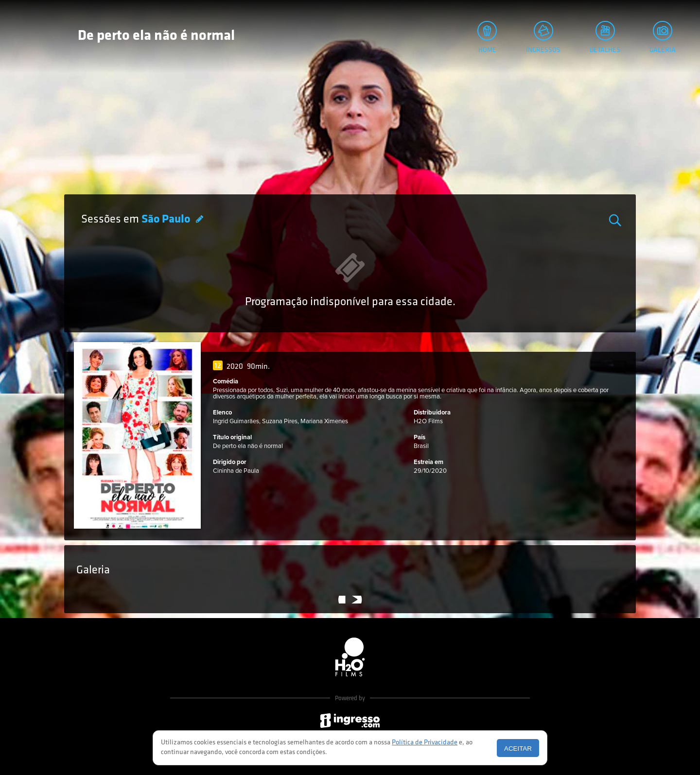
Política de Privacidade (425, 743)
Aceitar (518, 749)
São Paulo (167, 220)
